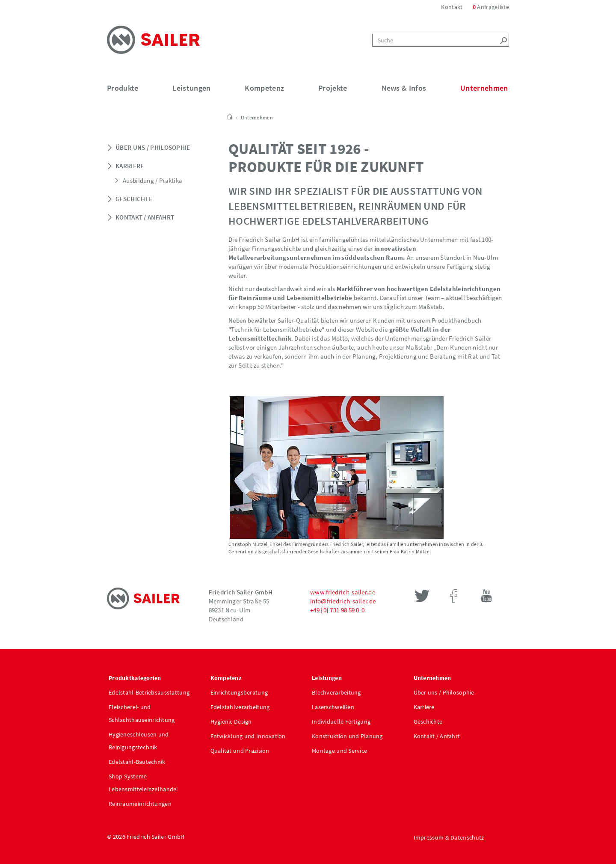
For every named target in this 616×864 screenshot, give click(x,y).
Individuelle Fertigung (341, 721)
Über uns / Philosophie (153, 147)
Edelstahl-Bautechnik (137, 762)
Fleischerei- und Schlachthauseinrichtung (142, 713)
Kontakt (452, 7)
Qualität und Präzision (240, 751)
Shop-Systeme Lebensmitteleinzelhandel (144, 783)
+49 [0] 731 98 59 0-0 (337, 610)
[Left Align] (503, 40)
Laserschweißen (333, 707)
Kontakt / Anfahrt (145, 217)
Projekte (333, 88)
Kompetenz (264, 88)
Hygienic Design (231, 721)
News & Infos (404, 88)
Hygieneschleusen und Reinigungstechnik (139, 741)
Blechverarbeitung (336, 692)
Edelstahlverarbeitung (240, 707)
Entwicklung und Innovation (248, 736)
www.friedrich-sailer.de (343, 592)
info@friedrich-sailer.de (343, 601)
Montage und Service (339, 751)
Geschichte (134, 199)
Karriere (130, 166)
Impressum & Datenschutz (449, 837)
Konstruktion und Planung (347, 736)
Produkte (123, 88)
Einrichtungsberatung (239, 692)
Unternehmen (484, 88)
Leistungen (191, 88)
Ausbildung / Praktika (153, 180)
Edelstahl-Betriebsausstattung (149, 692)
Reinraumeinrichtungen (140, 804)
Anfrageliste (491, 7)
